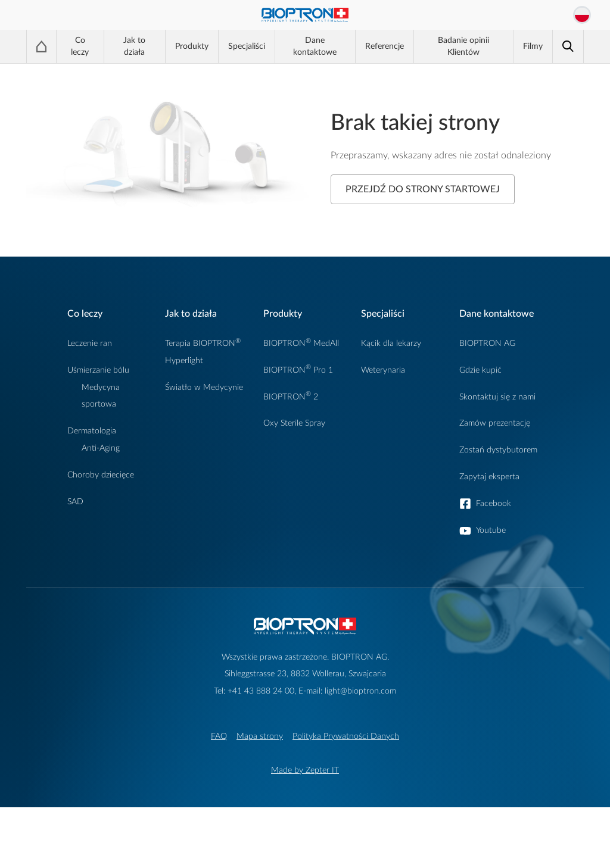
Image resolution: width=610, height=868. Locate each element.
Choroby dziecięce (101, 475)
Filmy (533, 46)
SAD (75, 502)
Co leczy (80, 46)
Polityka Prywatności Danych (346, 736)
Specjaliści (247, 46)
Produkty (192, 46)
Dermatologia (92, 431)
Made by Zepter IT (305, 770)
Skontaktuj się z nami (497, 397)
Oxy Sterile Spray (294, 423)
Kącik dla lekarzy (391, 343)
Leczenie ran (90, 343)
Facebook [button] (494, 503)
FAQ (219, 736)
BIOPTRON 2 (291, 397)
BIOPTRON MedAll (301, 343)
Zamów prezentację (495, 423)
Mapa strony (260, 736)
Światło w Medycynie (204, 387)
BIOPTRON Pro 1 (298, 370)
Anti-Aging (101, 448)
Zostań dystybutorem (498, 450)
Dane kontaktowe (315, 46)
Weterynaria (383, 370)
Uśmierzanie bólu (98, 370)
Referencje (385, 46)
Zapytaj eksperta (489, 477)
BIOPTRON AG (487, 343)
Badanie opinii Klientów (463, 46)
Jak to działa (134, 46)
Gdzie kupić (480, 370)
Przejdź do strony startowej (423, 189)
